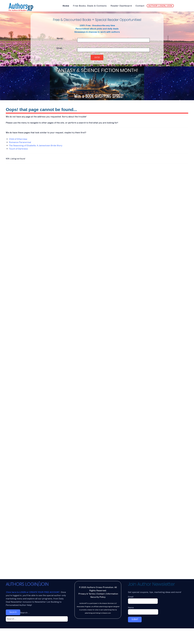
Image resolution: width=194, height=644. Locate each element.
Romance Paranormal (20, 142)
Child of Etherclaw (18, 139)
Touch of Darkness (18, 149)
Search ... (25, 628)
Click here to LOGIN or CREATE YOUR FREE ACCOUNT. (33, 608)
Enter (97, 57)
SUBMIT (135, 635)
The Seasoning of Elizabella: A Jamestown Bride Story (36, 145)
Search (13, 628)
